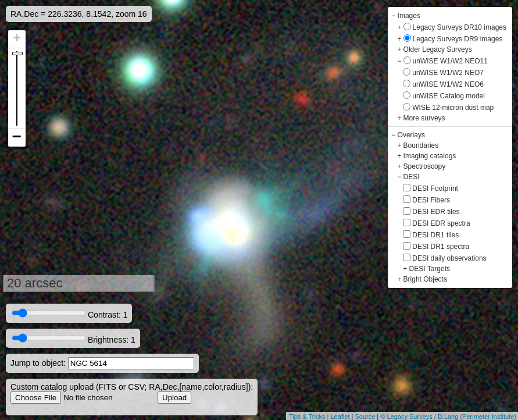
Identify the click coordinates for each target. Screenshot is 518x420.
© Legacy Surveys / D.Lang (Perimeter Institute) (448, 417)
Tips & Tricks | (310, 417)
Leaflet (340, 417)
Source (365, 417)
